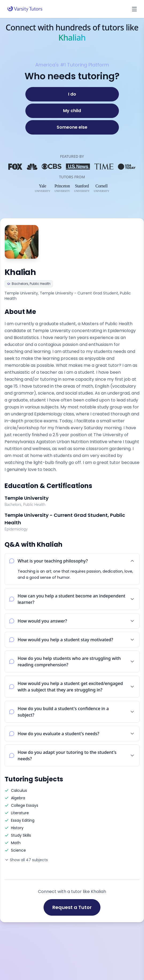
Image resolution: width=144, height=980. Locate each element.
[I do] (72, 94)
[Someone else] (72, 127)
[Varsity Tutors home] (25, 9)
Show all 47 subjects (26, 860)
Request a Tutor (72, 907)
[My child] (72, 111)
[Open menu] (134, 9)
